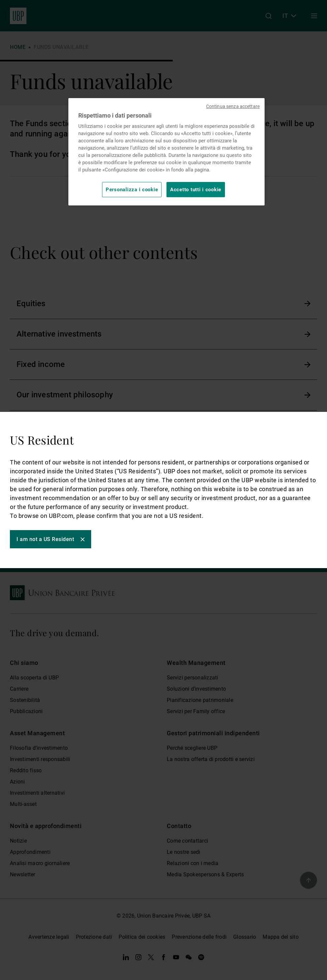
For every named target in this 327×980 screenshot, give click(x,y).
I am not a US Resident (45, 539)
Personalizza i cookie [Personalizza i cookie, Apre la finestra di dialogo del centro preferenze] (132, 190)
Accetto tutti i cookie (196, 190)
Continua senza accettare (233, 106)
